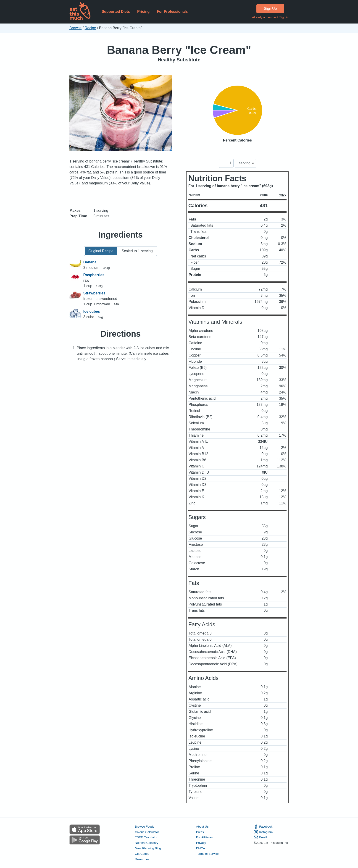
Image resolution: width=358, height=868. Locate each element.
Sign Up (270, 9)
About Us (202, 827)
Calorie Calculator (147, 832)
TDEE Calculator (146, 837)
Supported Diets (116, 12)
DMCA (201, 848)
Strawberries (94, 293)
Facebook (263, 827)
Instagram (263, 832)
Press (200, 832)
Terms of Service (207, 854)
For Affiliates (204, 837)
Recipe (90, 28)
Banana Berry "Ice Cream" (179, 50)
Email (260, 837)
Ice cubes (92, 311)
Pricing (143, 12)
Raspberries (94, 275)
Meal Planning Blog (148, 848)
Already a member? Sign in (270, 17)
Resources (142, 859)
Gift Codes (142, 854)
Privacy (201, 843)
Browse (75, 28)
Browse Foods (145, 827)
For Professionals (172, 12)
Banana (90, 262)
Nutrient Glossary (147, 843)
